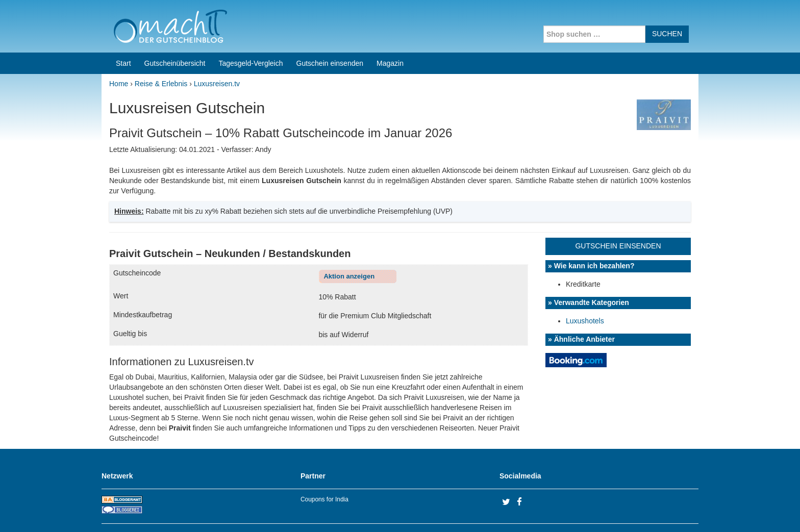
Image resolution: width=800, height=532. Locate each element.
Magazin (390, 31)
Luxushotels (585, 288)
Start (123, 31)
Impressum (635, 511)
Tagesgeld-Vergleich (251, 31)
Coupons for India (324, 467)
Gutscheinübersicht (175, 31)
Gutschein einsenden (330, 31)
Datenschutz (679, 511)
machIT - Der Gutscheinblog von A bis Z (190, 511)
